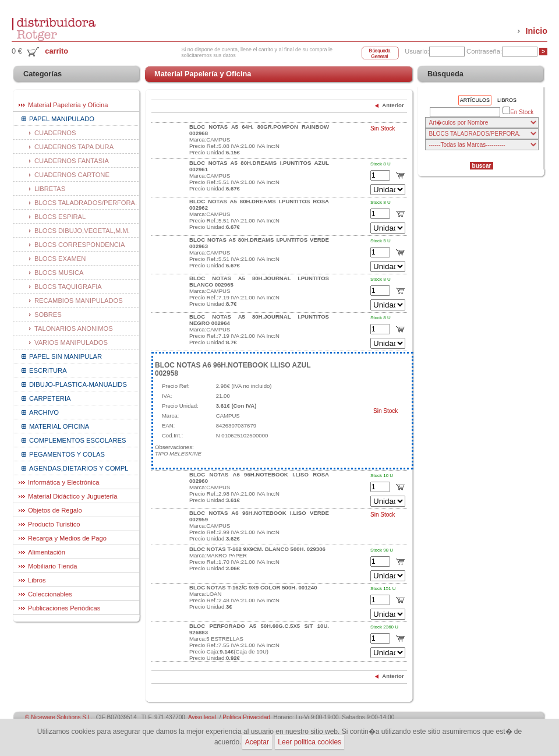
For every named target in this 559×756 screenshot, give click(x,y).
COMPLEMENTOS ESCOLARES (77, 440)
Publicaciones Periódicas (64, 608)
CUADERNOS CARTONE (72, 175)
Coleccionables (50, 594)
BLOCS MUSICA (59, 273)
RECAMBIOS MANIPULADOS (79, 301)
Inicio (536, 31)
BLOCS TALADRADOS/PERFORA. (86, 203)
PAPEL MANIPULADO (62, 119)
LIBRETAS (50, 189)
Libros (37, 580)
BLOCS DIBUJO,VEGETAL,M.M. (82, 231)
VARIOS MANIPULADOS (71, 342)
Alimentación (47, 552)
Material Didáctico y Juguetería (73, 496)
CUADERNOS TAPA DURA (74, 147)
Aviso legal (202, 717)
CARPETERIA (50, 398)
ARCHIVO (44, 412)
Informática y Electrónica (64, 482)
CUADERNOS (55, 133)
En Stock (518, 112)
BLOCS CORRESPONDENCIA (79, 245)
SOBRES (48, 315)
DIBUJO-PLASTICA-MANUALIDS (78, 384)
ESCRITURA (48, 370)
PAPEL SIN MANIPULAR (66, 356)
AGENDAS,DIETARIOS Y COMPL (79, 468)
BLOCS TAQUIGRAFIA (68, 287)
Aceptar (257, 742)
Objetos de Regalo (55, 510)
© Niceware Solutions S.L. (59, 717)
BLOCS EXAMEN (60, 259)
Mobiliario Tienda (53, 566)
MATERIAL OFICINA (59, 426)
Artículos (475, 100)
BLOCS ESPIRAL (60, 217)
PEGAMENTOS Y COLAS (67, 454)
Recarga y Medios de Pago (67, 538)
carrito (56, 51)
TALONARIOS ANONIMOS (74, 328)
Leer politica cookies (309, 742)
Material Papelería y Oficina (68, 105)
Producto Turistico (54, 524)
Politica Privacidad (246, 717)
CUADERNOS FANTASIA (72, 161)
